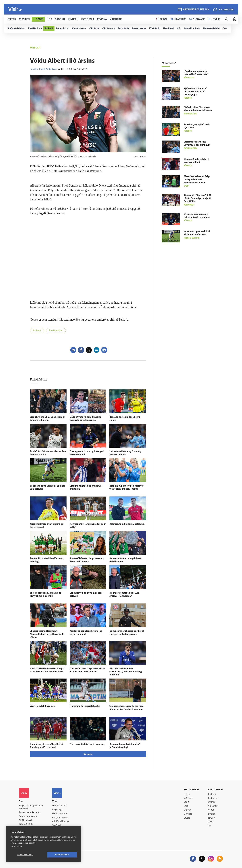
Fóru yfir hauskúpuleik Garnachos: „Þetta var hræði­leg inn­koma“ (126, 672)
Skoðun (188, 810)
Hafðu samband (60, 814)
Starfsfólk (57, 826)
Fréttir (187, 794)
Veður (211, 810)
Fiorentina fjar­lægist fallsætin (85, 706)
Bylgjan (212, 814)
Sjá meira (88, 754)
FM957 (212, 818)
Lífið (186, 806)
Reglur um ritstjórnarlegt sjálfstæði (31, 807)
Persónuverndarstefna (30, 813)
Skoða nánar (16, 847)
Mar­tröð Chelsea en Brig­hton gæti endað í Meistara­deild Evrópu (197, 180)
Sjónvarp (188, 814)
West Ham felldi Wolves (42, 706)
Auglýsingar (58, 810)
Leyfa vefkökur (62, 855)
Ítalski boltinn (56, 331)
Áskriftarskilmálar (61, 822)
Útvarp (187, 818)
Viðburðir (213, 806)
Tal (210, 826)
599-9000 (28, 824)
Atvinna (212, 802)
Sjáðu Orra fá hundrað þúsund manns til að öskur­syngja (195, 92)
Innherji (212, 794)
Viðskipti (188, 798)
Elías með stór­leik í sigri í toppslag (87, 744)
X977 (211, 822)
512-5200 (61, 806)
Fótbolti (37, 331)
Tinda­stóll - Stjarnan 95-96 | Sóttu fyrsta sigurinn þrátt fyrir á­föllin (198, 199)
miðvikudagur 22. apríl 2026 (196, 9)
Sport (186, 802)
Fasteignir (213, 798)
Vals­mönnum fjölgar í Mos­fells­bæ (127, 524)
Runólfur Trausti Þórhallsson (44, 69)
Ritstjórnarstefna (60, 818)
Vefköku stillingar (25, 855)
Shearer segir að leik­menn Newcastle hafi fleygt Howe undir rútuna (47, 634)
